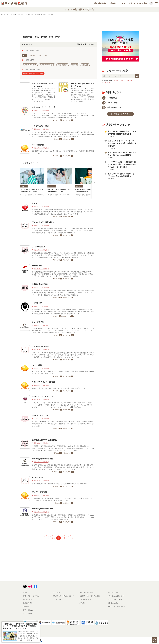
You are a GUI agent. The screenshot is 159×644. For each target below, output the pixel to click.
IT (105, 83)
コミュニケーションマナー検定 (44, 107)
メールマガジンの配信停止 (116, 607)
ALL (24, 55)
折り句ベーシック (39, 477)
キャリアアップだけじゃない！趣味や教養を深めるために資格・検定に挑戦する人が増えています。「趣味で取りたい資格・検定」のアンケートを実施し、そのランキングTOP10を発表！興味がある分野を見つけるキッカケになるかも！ (82, 95)
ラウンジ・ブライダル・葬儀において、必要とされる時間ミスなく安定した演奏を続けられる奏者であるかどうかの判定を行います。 (63, 373)
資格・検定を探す (100, 3)
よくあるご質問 (56, 599)
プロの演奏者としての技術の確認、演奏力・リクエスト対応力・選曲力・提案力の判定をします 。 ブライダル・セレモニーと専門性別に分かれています (63, 499)
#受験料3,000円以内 (30, 65)
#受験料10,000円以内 (47, 65)
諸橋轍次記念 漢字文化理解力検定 (45, 440)
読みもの (114, 3)
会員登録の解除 (113, 603)
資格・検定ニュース (30, 610)
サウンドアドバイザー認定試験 (44, 382)
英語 (109, 83)
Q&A (123, 3)
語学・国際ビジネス (112, 107)
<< (46, 538)
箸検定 (35, 203)
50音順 (91, 44)
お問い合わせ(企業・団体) (116, 596)
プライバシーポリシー (115, 599)
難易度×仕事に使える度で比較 (33, 74)
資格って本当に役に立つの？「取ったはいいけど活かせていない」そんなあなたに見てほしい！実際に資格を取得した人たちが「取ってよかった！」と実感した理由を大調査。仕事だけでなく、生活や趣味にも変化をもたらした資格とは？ (44, 95)
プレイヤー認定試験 (40, 492)
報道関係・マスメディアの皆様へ (90, 596)
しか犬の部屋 (56, 592)
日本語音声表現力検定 (40, 284)
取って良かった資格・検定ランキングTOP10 (44, 85)
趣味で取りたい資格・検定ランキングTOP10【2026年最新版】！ (122, 176)
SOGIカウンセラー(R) (40, 415)
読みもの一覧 (27, 599)
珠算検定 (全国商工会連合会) (43, 509)
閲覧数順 (81, 44)
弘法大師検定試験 (39, 247)
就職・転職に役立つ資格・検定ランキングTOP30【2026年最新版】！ (122, 155)
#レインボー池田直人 (27, 195)
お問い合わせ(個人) (114, 592)
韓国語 (116, 80)
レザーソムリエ (38, 322)
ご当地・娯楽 (110, 103)
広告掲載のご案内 (85, 599)
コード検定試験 (38, 145)
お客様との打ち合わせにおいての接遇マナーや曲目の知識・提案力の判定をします (59, 388)
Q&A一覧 (26, 607)
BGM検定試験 (37, 365)
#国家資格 (74, 65)
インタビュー (24, 186)
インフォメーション (30, 614)
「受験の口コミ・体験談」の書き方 (63, 596)
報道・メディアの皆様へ (138, 3)
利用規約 (82, 603)
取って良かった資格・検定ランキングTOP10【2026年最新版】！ (122, 134)
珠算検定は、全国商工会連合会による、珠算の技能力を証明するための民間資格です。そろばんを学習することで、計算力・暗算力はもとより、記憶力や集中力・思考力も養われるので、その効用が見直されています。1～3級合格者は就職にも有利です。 (63, 517)
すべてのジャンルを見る (120, 114)
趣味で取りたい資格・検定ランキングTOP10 (82, 85)
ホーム (25, 592)
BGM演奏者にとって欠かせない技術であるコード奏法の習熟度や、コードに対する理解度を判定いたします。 (63, 152)
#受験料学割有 (63, 65)
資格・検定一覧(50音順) (31, 596)
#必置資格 (85, 65)
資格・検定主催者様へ (87, 592)
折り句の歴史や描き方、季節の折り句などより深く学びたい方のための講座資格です (59, 484)
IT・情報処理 (110, 98)
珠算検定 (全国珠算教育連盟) (43, 459)
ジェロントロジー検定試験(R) (43, 222)
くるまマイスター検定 (40, 126)
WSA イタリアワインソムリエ (43, 396)
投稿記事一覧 (27, 603)
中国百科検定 (37, 303)
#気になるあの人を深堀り (83, 195)
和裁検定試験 (37, 265)
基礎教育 (33, 55)
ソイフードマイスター (40, 346)
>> (70, 538)
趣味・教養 (43, 55)
